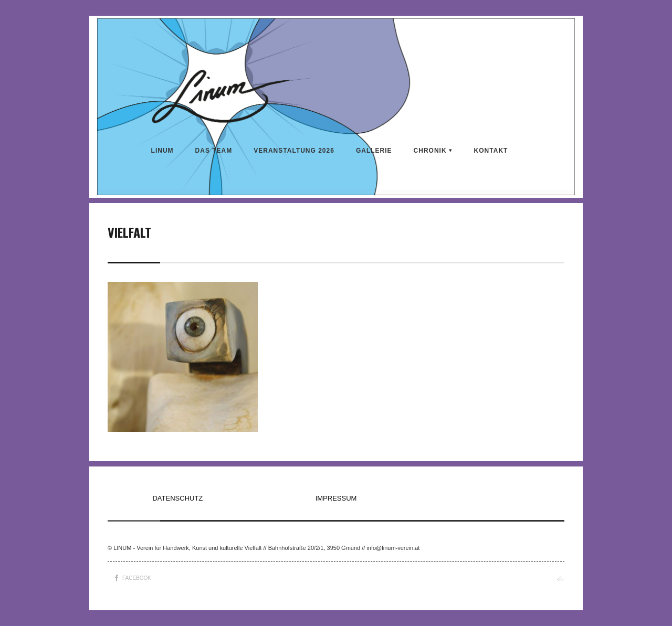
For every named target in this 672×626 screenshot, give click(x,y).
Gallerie (374, 151)
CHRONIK (430, 151)
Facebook (137, 578)
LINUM (162, 151)
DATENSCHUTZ (177, 498)
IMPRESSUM (336, 498)
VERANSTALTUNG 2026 (294, 151)
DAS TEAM (214, 151)
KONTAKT (491, 151)
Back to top (560, 579)
